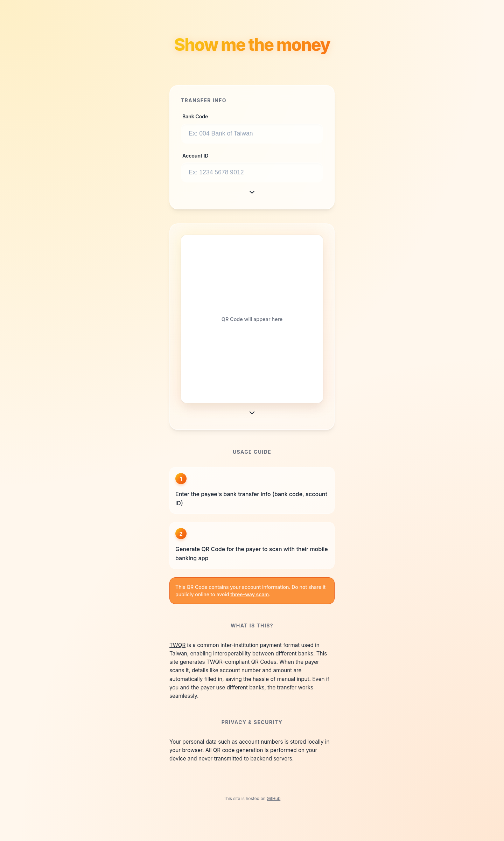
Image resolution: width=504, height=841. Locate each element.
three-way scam (250, 594)
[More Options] (252, 192)
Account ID (195, 156)
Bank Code (195, 116)
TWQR (177, 645)
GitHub (274, 798)
